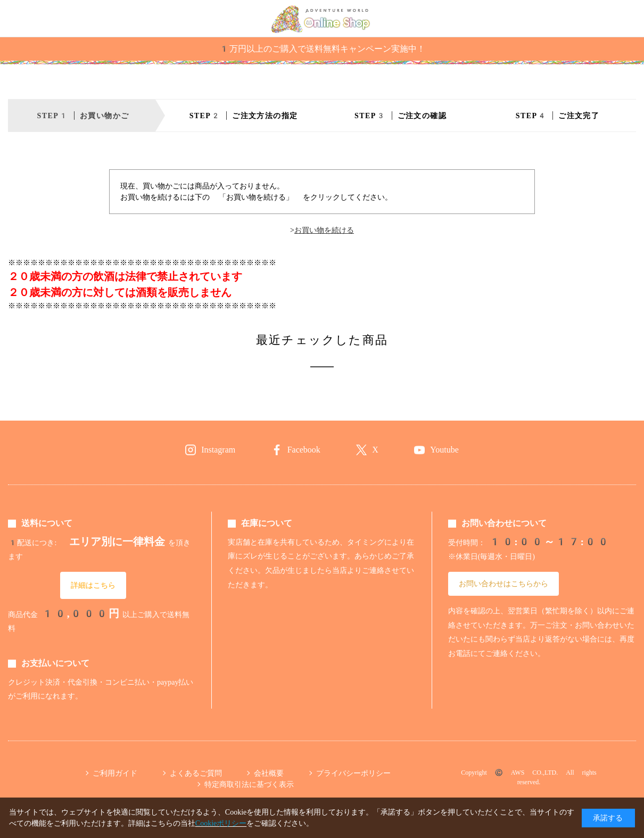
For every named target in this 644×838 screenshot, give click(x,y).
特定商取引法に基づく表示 (249, 784)
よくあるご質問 (196, 773)
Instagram (218, 450)
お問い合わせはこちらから (503, 584)
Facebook (304, 450)
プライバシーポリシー (353, 773)
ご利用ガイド (115, 773)
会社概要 (269, 773)
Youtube (444, 450)
